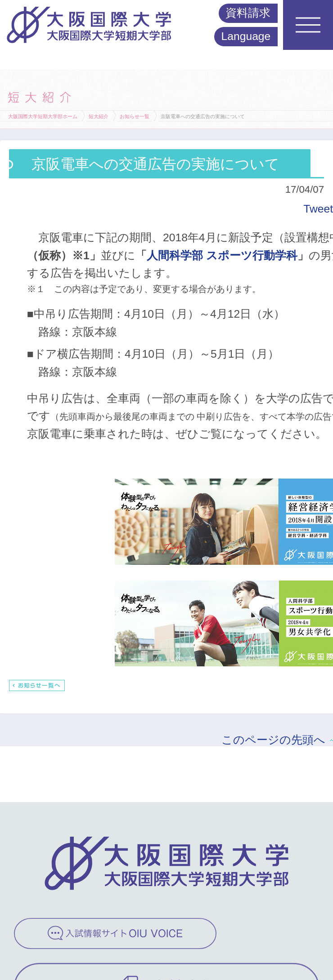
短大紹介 (99, 116)
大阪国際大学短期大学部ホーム (43, 116)
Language (246, 36)
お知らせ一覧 (135, 116)
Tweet (318, 209)
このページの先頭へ (273, 740)
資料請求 (248, 13)
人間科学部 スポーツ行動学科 (222, 255)
